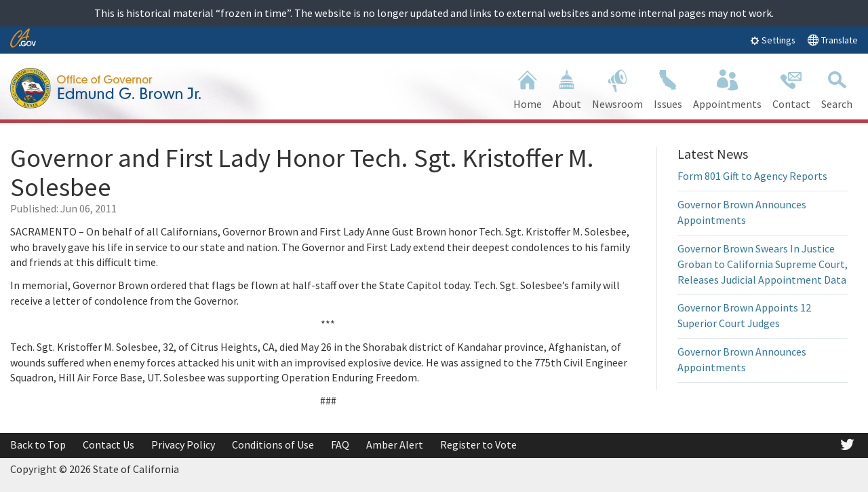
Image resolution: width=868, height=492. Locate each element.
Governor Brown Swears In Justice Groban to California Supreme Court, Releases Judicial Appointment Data (763, 264)
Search (837, 88)
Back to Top (38, 444)
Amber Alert (395, 444)
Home (528, 88)
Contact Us (108, 444)
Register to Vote (478, 444)
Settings (773, 40)
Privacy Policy (183, 444)
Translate (832, 40)
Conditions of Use (273, 444)
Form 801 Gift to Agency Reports (752, 176)
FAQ (340, 444)
